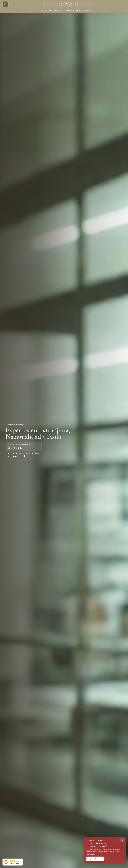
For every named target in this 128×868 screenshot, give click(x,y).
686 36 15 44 (15, 448)
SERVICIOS (57, 10)
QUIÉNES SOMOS (46, 10)
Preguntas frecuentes (95, 859)
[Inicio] (38, 10)
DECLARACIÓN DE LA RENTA (72, 10)
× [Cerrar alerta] (123, 841)
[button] (13, 862)
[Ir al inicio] (5, 4)
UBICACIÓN (87, 10)
